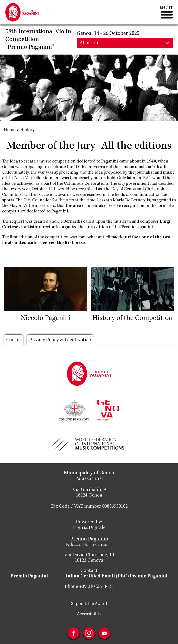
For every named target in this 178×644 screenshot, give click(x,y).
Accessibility (89, 614)
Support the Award (89, 604)
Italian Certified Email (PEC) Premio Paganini (116, 577)
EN (162, 8)
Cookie (13, 340)
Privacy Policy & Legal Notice (60, 340)
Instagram (89, 633)
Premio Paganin (29, 577)
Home (10, 130)
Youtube (104, 633)
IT (171, 8)
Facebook (74, 633)
